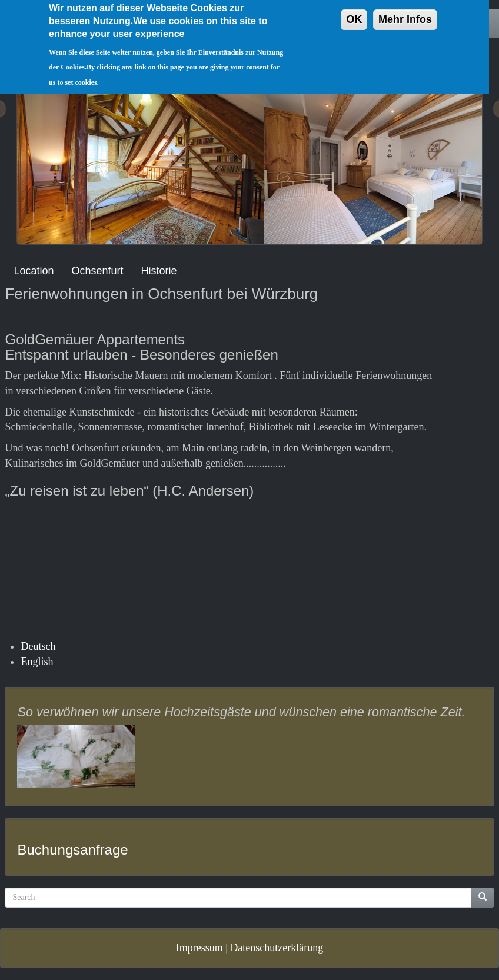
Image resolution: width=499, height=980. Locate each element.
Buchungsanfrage (72, 850)
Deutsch (38, 646)
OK (354, 12)
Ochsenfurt (98, 271)
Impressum (199, 948)
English (37, 662)
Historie (159, 271)
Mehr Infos (405, 12)
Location (34, 271)
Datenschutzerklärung (277, 948)
